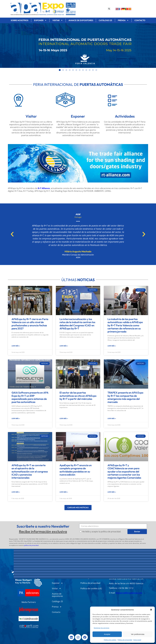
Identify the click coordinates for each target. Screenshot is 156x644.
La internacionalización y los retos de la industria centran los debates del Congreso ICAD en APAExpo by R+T (77, 324)
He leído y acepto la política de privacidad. (102, 532)
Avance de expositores (81, 20)
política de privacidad (31, 545)
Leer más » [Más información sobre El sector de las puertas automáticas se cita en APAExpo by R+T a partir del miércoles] (64, 418)
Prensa (123, 20)
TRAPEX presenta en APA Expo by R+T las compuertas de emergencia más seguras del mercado (125, 397)
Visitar (58, 20)
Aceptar (107, 634)
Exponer (40, 20)
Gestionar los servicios (101, 628)
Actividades (125, 116)
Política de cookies (110, 640)
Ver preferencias (138, 634)
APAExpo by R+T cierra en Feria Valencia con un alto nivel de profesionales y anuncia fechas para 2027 (30, 324)
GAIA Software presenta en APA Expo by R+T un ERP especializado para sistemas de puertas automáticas (30, 397)
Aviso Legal (137, 640)
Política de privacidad (125, 640)
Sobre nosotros (19, 20)
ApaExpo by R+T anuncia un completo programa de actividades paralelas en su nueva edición (76, 470)
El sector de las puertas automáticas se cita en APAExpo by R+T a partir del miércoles (78, 396)
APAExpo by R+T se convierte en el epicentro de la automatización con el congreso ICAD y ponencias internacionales (30, 471)
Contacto (140, 20)
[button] (151, 610)
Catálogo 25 (105, 20)
